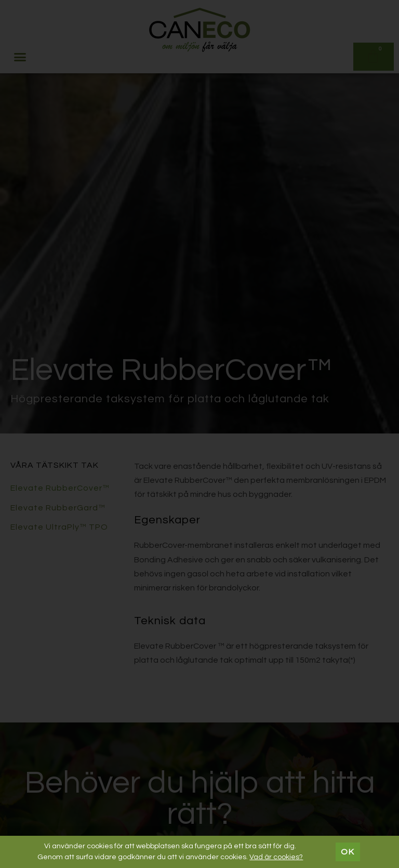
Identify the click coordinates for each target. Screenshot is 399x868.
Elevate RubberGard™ (58, 508)
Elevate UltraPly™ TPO (59, 527)
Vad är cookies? (276, 857)
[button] (20, 57)
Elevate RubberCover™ (60, 488)
